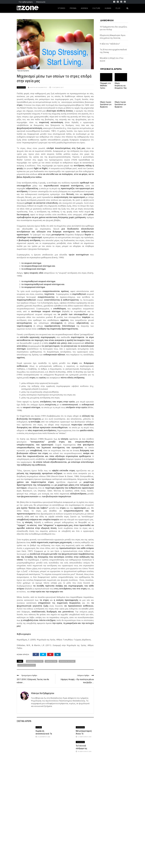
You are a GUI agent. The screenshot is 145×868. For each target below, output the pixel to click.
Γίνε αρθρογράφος (26, 2)
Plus (118, 8)
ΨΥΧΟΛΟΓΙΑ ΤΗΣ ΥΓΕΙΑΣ (67, 661)
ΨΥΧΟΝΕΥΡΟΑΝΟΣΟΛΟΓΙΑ (27, 665)
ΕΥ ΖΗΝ (39, 727)
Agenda (84, 8)
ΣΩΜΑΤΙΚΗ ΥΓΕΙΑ (51, 661)
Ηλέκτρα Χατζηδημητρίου (39, 87)
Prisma (73, 8)
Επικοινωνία (41, 2)
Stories (62, 8)
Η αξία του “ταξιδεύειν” (110, 44)
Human (108, 8)
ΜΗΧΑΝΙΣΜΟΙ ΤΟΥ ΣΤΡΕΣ (35, 661)
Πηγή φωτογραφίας (23, 71)
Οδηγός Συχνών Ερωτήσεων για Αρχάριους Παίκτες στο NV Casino (121, 107)
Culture (96, 8)
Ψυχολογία (21, 87)
